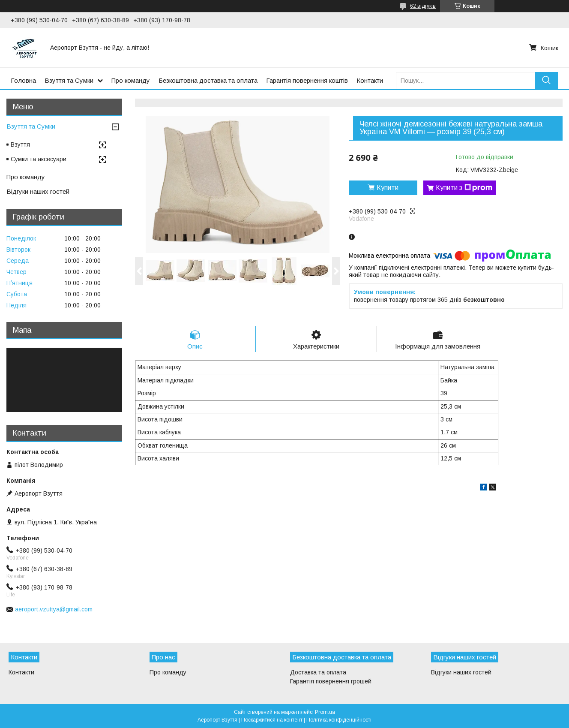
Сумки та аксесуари (39, 159)
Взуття (20, 144)
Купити (388, 188)
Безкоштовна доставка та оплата (208, 80)
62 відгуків (423, 6)
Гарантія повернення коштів (307, 80)
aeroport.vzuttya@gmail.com (54, 609)
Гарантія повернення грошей (331, 681)
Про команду (131, 80)
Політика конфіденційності (339, 720)
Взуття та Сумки (69, 80)
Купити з (464, 188)
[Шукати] (547, 80)
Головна (23, 80)
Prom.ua (325, 712)
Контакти (370, 80)
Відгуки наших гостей (38, 191)
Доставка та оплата (318, 672)
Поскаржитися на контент (272, 720)
